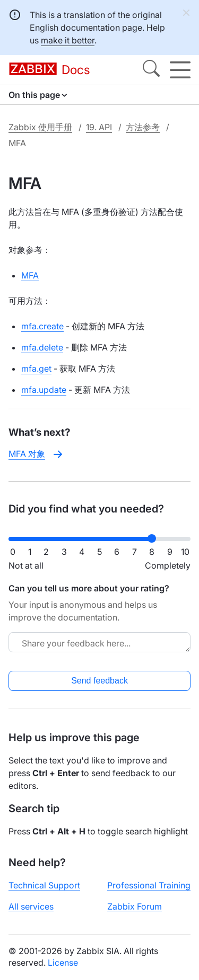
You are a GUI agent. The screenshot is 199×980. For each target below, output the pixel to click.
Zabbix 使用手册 (40, 127)
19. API (99, 127)
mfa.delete (42, 347)
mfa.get (36, 368)
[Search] (151, 70)
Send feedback (99, 681)
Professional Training (149, 885)
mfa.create (42, 326)
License (63, 963)
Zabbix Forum (135, 906)
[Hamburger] (180, 70)
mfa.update (44, 390)
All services (31, 906)
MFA (30, 275)
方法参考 (143, 127)
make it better (68, 40)
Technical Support (44, 885)
